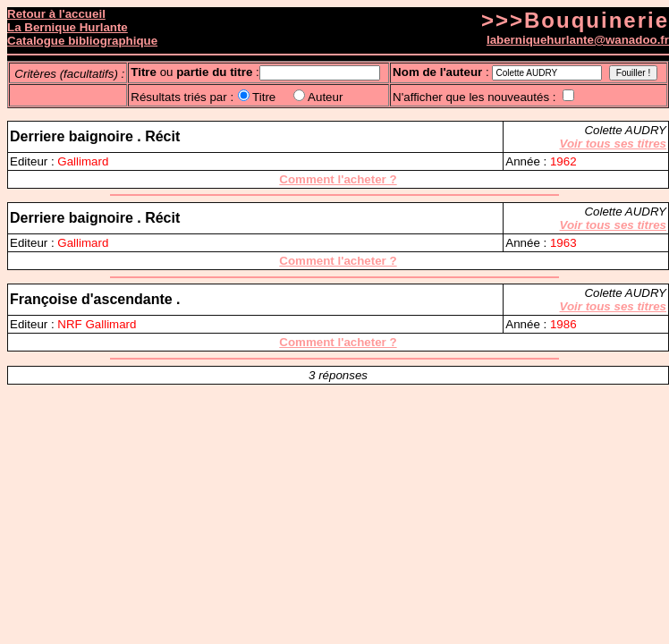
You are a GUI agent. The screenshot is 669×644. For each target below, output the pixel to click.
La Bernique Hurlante (68, 27)
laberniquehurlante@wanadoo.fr (578, 40)
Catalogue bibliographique (82, 41)
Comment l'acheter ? (338, 179)
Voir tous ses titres (614, 144)
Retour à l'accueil (56, 14)
